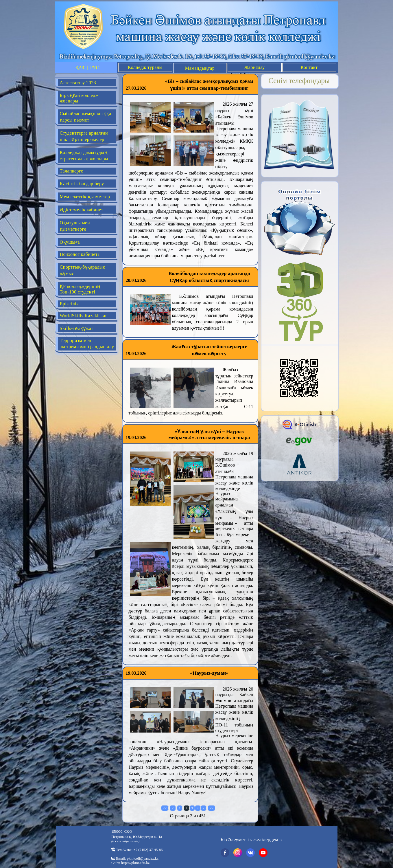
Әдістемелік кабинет (82, 210)
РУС (95, 68)
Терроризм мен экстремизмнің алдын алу (87, 344)
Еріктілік (69, 304)
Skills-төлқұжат (77, 328)
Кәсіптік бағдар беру (82, 184)
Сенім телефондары (299, 81)
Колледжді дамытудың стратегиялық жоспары (84, 156)
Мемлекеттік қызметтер (85, 197)
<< (165, 808)
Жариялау (254, 67)
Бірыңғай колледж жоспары (79, 98)
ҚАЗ (80, 68)
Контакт (309, 67)
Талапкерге (72, 171)
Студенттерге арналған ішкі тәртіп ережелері (84, 136)
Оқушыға (70, 242)
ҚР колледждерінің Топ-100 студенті (80, 289)
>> (211, 808)
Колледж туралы (145, 67)
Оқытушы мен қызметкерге (75, 226)
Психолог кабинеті (80, 254)
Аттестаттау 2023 (78, 83)
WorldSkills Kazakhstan (84, 316)
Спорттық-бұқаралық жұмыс (83, 270)
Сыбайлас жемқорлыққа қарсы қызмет (86, 117)
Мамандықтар (200, 68)
